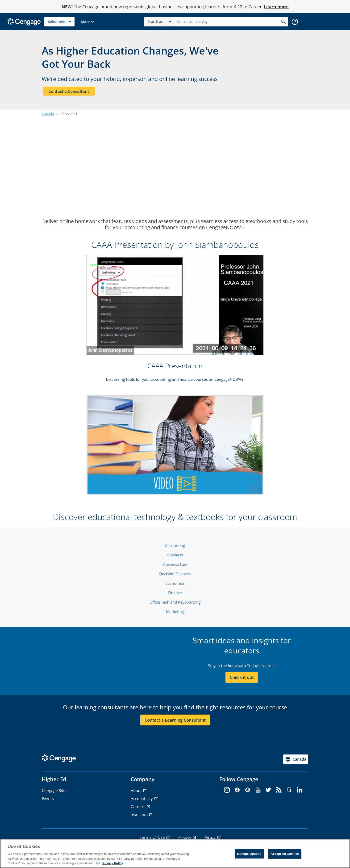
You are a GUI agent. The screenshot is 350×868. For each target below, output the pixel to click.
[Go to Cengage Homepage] (24, 21)
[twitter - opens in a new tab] (268, 792)
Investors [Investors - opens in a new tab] (140, 817)
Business (175, 557)
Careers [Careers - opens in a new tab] (138, 809)
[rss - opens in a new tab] (279, 792)
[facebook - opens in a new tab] (237, 792)
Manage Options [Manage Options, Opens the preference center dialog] (249, 854)
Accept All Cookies (285, 854)
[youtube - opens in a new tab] (258, 792)
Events (48, 801)
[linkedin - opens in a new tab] (300, 792)
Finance (175, 595)
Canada (48, 116)
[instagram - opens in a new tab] (227, 792)
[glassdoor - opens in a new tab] (289, 792)
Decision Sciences (175, 576)
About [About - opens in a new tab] (137, 793)
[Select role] (59, 22)
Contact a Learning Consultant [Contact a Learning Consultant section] (175, 722)
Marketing (175, 614)
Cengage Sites (55, 793)
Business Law (175, 566)
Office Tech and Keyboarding (175, 604)
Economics (175, 585)
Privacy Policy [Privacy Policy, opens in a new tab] (113, 863)
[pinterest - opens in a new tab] (248, 792)
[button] (88, 22)
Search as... (160, 22)
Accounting (175, 547)
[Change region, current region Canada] (296, 761)
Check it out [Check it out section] (242, 679)
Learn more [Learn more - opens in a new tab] (276, 7)
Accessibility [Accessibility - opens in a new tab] (142, 801)
